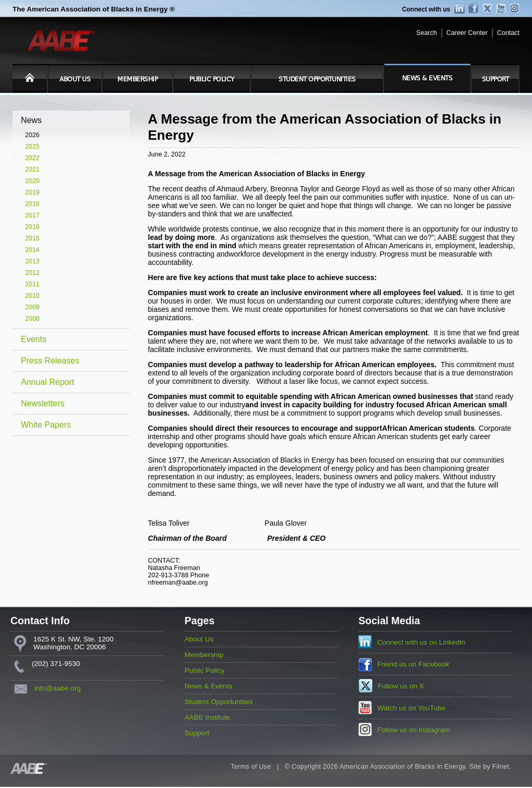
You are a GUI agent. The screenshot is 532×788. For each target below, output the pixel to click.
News (31, 120)
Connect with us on (421, 642)
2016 (32, 227)
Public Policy (212, 79)
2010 (32, 296)
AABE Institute (207, 717)
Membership (137, 79)
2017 (32, 215)
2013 (32, 261)
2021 (32, 169)
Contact (508, 33)
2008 (32, 319)
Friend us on (413, 664)
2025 (32, 147)
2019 (32, 192)
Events (34, 339)
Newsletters (43, 403)
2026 (32, 135)
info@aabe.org (58, 688)
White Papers (46, 425)
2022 (32, 158)
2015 (32, 238)
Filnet (501, 767)
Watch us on (411, 708)
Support (495, 79)
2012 (32, 273)
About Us (75, 79)
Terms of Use (251, 767)
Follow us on (401, 686)
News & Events (427, 78)
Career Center (467, 33)
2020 (32, 181)
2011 (32, 284)
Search (427, 33)
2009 (32, 307)
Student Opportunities (317, 79)
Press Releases (50, 361)
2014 (32, 250)
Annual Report (47, 382)
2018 (32, 204)
